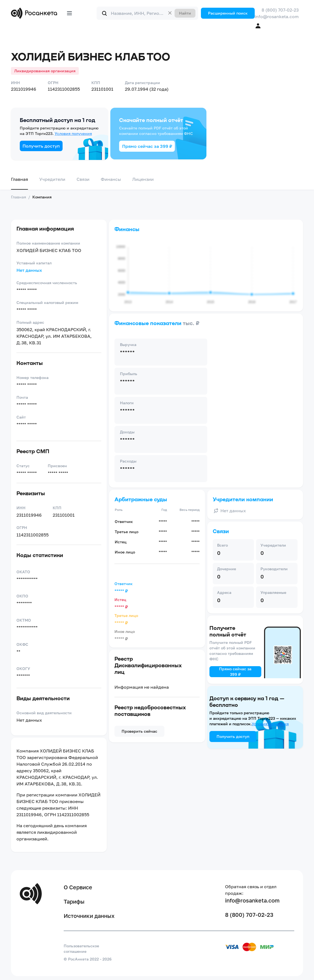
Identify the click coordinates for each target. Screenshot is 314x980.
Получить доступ (41, 146)
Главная (19, 179)
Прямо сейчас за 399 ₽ (147, 146)
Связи (83, 179)
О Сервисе (78, 887)
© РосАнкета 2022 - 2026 (88, 959)
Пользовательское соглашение (81, 949)
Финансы (111, 179)
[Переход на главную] (35, 13)
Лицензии (143, 179)
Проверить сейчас (139, 731)
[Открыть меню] (69, 13)
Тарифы (74, 901)
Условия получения (73, 133)
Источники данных (89, 916)
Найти (185, 13)
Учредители (52, 179)
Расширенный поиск (228, 13)
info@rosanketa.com (277, 16)
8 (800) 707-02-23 (280, 10)
